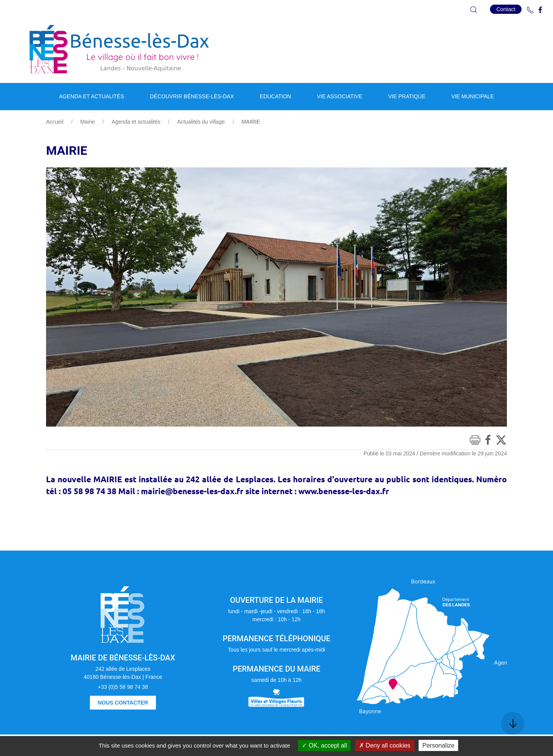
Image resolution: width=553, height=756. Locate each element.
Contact (506, 9)
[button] (474, 10)
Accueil (55, 122)
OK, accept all (324, 745)
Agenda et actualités (136, 122)
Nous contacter (123, 703)
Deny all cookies (385, 745)
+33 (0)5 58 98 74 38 (123, 687)
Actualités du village (201, 122)
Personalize (439, 745)
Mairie (88, 122)
